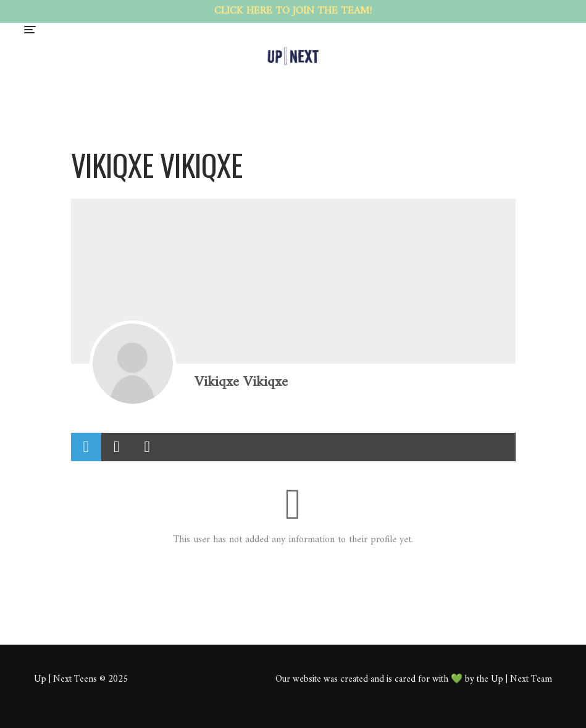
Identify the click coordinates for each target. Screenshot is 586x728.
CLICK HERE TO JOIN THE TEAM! (293, 11)
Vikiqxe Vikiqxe (241, 382)
